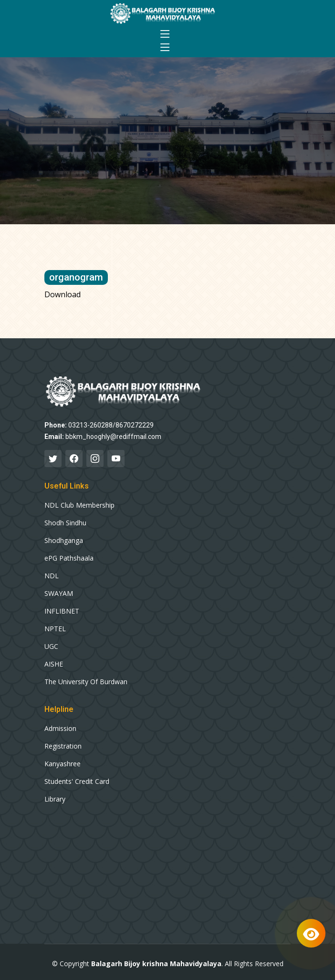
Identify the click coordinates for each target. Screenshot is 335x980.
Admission (60, 729)
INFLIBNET (62, 611)
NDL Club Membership (79, 505)
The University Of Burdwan (86, 682)
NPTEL (55, 629)
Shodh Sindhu (65, 523)
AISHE (54, 664)
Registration (63, 746)
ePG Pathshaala (69, 558)
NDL (52, 576)
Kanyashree (63, 764)
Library (55, 799)
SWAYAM (59, 594)
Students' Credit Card (77, 782)
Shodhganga (64, 541)
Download (63, 294)
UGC (51, 646)
